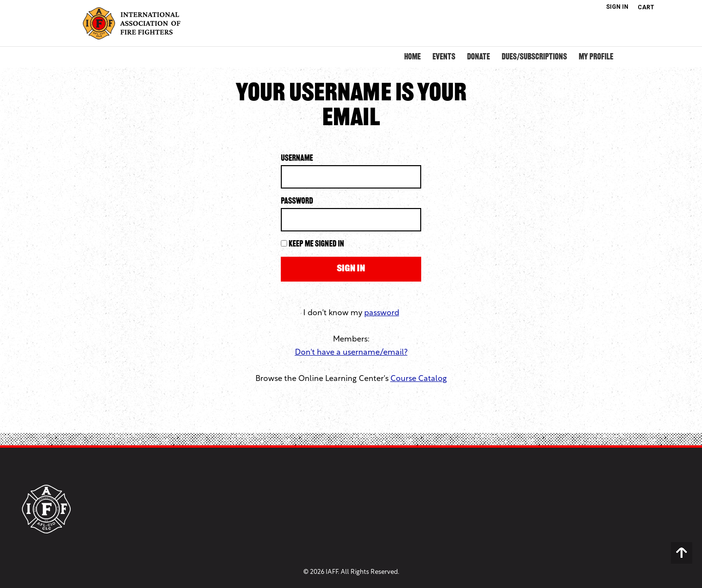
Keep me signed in (316, 244)
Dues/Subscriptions (534, 57)
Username (297, 159)
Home (412, 57)
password (382, 313)
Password (297, 201)
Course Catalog (419, 379)
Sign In (617, 7)
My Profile (596, 57)
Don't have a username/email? (351, 353)
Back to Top (682, 553)
